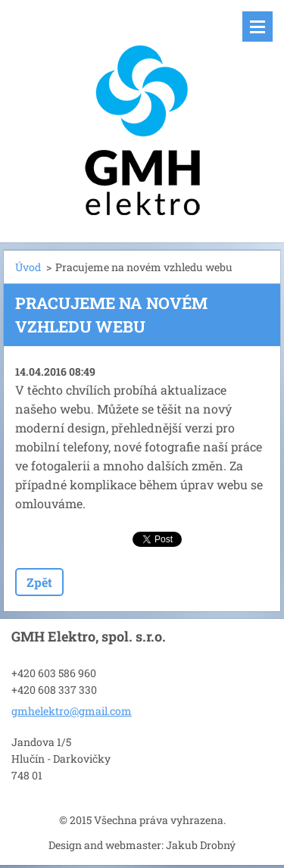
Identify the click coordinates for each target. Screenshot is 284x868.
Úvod (28, 267)
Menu (257, 27)
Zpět (39, 582)
